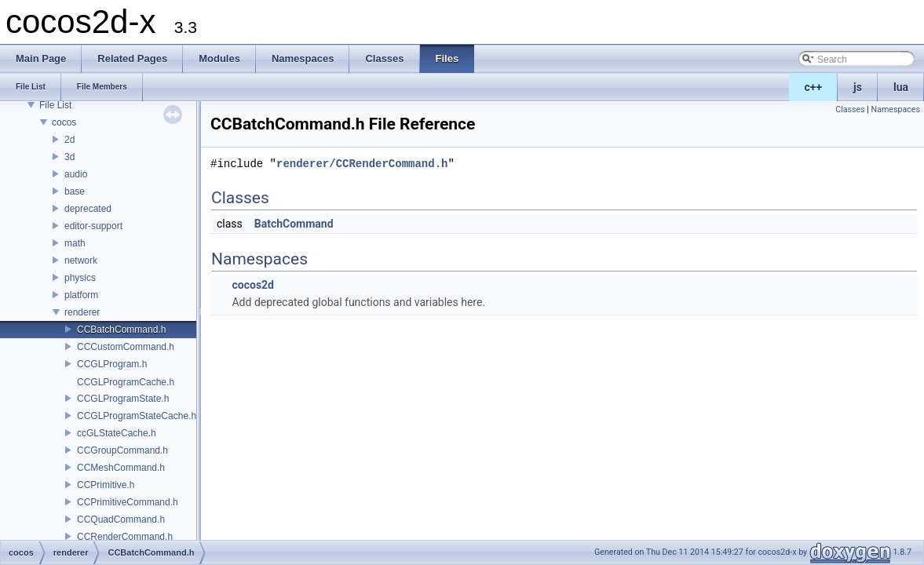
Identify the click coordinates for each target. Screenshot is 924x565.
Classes (850, 109)
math (75, 243)
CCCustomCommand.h (126, 347)
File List (55, 105)
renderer (82, 312)
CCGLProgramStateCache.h (137, 416)
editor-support (93, 226)
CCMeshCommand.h (121, 468)
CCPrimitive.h (106, 485)
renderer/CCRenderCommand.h (362, 164)
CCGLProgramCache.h (126, 382)
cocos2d (253, 285)
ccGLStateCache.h (117, 433)
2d (69, 140)
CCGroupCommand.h (122, 450)
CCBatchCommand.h (121, 330)
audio (76, 174)
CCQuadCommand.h (121, 519)
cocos (64, 122)
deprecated (88, 209)
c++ (814, 87)
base (75, 191)
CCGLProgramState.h (123, 399)
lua (901, 87)
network (81, 261)
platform (81, 295)
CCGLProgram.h (112, 364)
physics (80, 278)
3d (69, 157)
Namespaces (896, 109)
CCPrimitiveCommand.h (128, 502)
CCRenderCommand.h (125, 537)
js (858, 87)
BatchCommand (294, 224)
